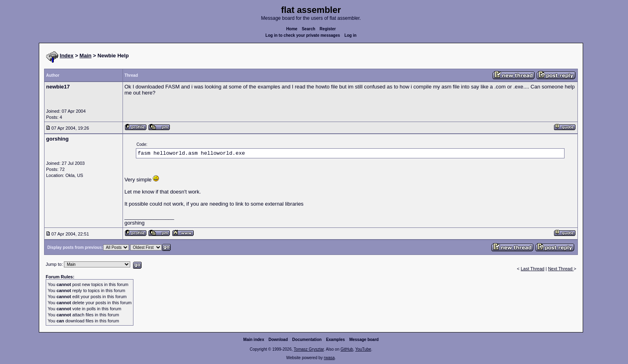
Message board (364, 340)
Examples (335, 340)
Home (292, 29)
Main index (254, 340)
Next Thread (561, 269)
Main (86, 56)
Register (328, 29)
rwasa (329, 358)
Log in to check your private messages (303, 35)
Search (308, 29)
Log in (351, 35)
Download (278, 340)
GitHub (347, 349)
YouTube (363, 349)
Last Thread (533, 269)
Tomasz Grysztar (309, 349)
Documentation (307, 340)
